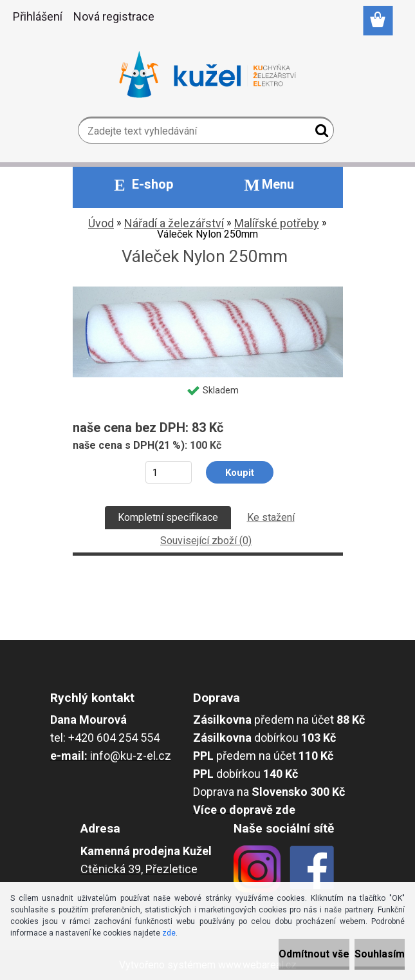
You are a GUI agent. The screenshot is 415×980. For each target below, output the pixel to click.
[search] (319, 133)
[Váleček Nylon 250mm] (208, 291)
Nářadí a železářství (174, 223)
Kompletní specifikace (168, 517)
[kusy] (168, 472)
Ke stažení (271, 517)
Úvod (101, 223)
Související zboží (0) (206, 541)
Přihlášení (38, 16)
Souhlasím (380, 954)
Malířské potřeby (277, 223)
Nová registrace (114, 16)
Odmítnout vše (314, 954)
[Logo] (207, 75)
